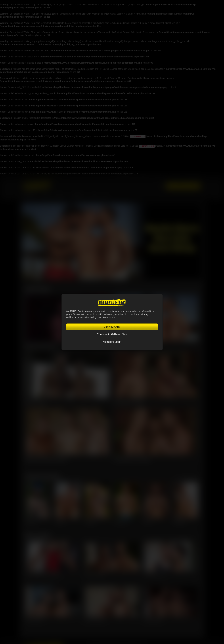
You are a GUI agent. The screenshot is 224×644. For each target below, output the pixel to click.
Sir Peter (148, 522)
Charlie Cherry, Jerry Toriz (155, 574)
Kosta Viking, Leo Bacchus (129, 402)
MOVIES (46, 196)
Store (94, 196)
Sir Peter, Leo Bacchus (95, 574)
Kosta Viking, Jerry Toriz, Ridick (132, 459)
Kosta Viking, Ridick (153, 619)
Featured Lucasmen (43, 476)
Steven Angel (179, 522)
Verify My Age (112, 327)
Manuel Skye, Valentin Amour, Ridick (46, 459)
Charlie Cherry (121, 522)
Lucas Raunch (144, 178)
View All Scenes (190, 290)
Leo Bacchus (90, 522)
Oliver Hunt (60, 522)
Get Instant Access (183, 186)
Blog (105, 196)
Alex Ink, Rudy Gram (34, 619)
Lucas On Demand (192, 178)
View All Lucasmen (188, 478)
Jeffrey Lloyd (31, 522)
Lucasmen (30, 196)
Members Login (112, 342)
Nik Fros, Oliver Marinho (95, 619)
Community (78, 196)
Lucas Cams (176, 178)
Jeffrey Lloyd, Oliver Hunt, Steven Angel (43, 574)
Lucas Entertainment (124, 178)
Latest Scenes (38, 289)
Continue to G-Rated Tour (112, 334)
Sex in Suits (161, 178)
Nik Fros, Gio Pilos (36, 402)
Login (160, 186)
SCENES (61, 196)
